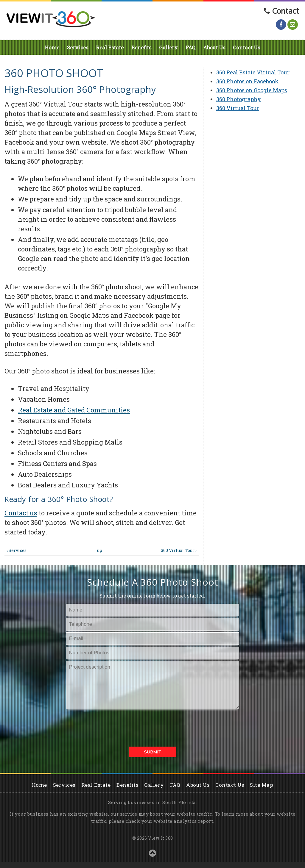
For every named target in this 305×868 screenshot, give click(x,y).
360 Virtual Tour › (179, 550)
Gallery (168, 47)
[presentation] (152, 727)
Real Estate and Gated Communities (74, 410)
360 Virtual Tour (238, 108)
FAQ (190, 47)
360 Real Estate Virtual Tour (253, 72)
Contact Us (246, 47)
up (100, 550)
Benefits (141, 47)
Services (78, 47)
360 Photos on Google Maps (252, 90)
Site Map (262, 785)
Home (52, 47)
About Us (214, 47)
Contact (285, 11)
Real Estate (110, 47)
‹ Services (17, 550)
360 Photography (239, 99)
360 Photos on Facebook (247, 81)
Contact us (21, 513)
